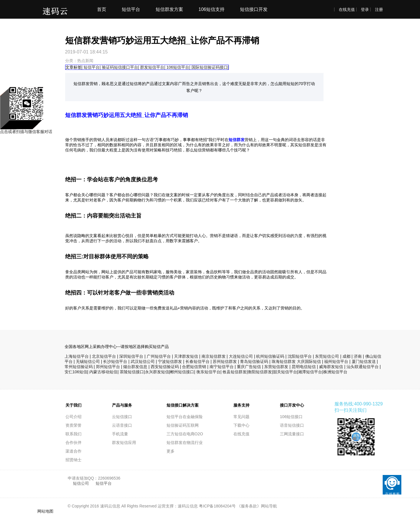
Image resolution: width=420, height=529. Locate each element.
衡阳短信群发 (260, 372)
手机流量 (120, 434)
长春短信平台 (198, 361)
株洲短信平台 (335, 372)
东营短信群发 (276, 367)
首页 (102, 9)
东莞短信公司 (327, 356)
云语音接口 (122, 425)
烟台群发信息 (135, 367)
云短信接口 (122, 417)
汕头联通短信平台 (363, 367)
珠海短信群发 (284, 361)
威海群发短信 (331, 367)
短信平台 (131, 9)
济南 (358, 356)
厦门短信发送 (364, 361)
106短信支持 (212, 9)
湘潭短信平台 (310, 372)
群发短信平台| (153, 67)
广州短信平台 (159, 356)
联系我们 (73, 434)
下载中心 (241, 425)
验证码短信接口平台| (121, 67)
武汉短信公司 (143, 361)
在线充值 (347, 9)
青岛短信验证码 (254, 361)
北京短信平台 (104, 356)
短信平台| (92, 67)
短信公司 (82, 483)
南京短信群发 (214, 356)
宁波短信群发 (170, 361)
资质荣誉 (73, 425)
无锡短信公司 (88, 361)
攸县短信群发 (235, 372)
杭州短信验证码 (270, 356)
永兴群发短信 (157, 372)
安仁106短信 (76, 372)
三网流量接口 (292, 434)
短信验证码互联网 (183, 425)
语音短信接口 (292, 425)
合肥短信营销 (194, 367)
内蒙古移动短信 (103, 372)
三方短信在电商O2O (185, 434)
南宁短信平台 (222, 367)
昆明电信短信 (304, 367)
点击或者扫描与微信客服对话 (26, 130)
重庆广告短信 (249, 367)
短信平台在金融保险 (185, 417)
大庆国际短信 (309, 361)
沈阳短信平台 (300, 356)
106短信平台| (178, 67)
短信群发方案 (169, 9)
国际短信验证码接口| (210, 67)
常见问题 (241, 417)
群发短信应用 (124, 443)
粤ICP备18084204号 (217, 506)
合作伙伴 (73, 443)
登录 (365, 9)
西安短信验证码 (165, 367)
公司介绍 (73, 417)
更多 (171, 451)
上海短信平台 (77, 356)
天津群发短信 (186, 356)
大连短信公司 (241, 356)
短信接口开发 (254, 9)
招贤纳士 (73, 460)
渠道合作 (73, 451)
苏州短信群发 (225, 361)
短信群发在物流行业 (185, 443)
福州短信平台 (336, 361)
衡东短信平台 (208, 372)
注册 (379, 9)
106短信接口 (291, 417)
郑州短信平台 (108, 367)
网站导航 (269, 506)
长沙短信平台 (115, 361)
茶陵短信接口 (132, 372)
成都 (347, 356)
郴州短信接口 (182, 372)
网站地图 (45, 511)
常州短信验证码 (79, 367)
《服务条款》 (249, 506)
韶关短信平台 (285, 372)
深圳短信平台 (131, 356)
